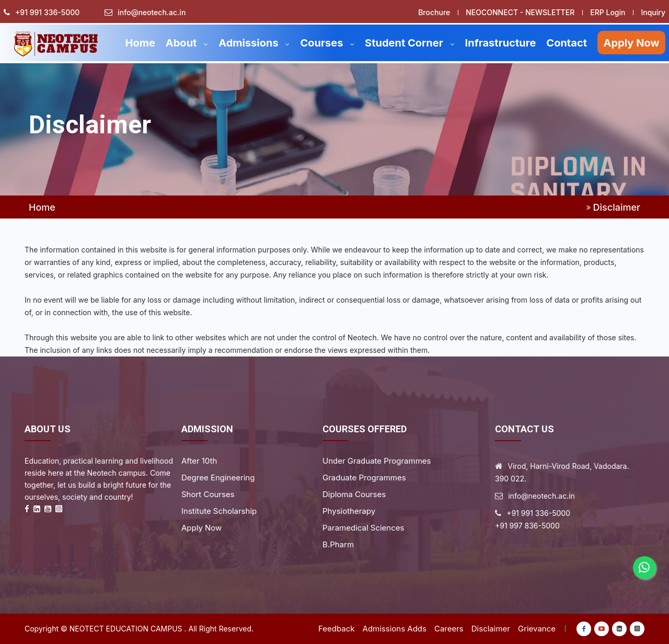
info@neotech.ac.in (152, 13)
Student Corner (410, 43)
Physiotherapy (349, 511)
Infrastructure (501, 43)
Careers (449, 629)
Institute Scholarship (219, 511)
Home (140, 43)
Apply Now (632, 43)
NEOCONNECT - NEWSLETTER (520, 12)
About (187, 43)
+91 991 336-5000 (47, 13)
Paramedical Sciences (363, 528)
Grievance (537, 629)
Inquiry (653, 12)
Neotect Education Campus (126, 629)
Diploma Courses (354, 494)
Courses (327, 43)
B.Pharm (338, 544)
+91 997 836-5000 (527, 526)
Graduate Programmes (364, 478)
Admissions (254, 43)
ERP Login (608, 12)
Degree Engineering (218, 478)
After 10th (199, 461)
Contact (567, 43)
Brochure (434, 12)
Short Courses (208, 494)
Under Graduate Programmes (377, 461)
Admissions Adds (395, 629)
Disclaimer (491, 629)
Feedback (337, 629)
